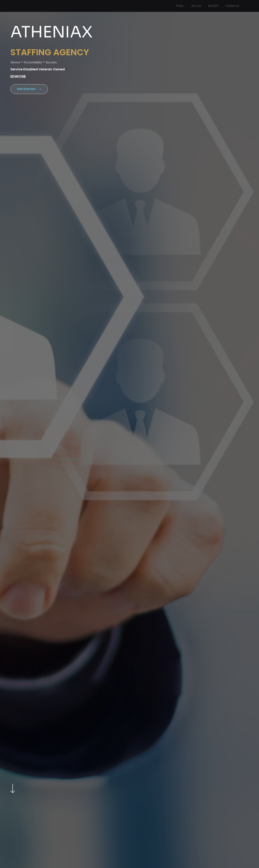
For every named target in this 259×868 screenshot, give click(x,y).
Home (180, 6)
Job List (196, 6)
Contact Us (232, 6)
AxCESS (213, 6)
